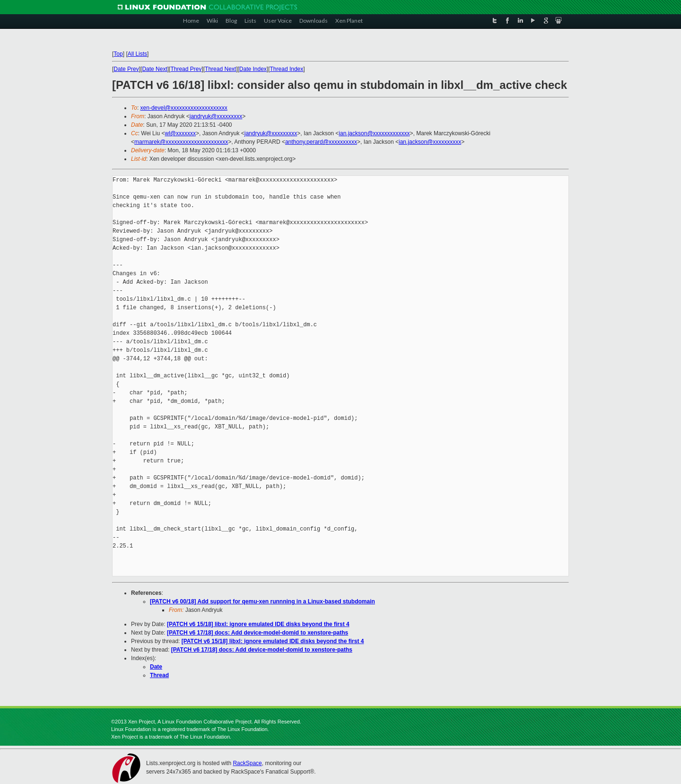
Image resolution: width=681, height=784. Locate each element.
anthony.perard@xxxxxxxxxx (321, 142)
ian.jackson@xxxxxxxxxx (430, 142)
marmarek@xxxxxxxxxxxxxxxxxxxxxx (181, 142)
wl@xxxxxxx (180, 133)
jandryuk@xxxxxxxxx (216, 116)
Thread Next (220, 69)
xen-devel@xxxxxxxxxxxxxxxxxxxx (184, 108)
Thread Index (287, 69)
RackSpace (247, 763)
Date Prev (126, 69)
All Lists (137, 54)
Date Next (154, 69)
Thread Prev (186, 69)
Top (118, 54)
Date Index (253, 69)
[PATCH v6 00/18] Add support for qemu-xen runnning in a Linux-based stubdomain (262, 601)
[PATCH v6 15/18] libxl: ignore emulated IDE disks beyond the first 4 (258, 624)
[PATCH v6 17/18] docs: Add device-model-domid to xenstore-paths (258, 633)
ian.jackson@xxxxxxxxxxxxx (374, 133)
